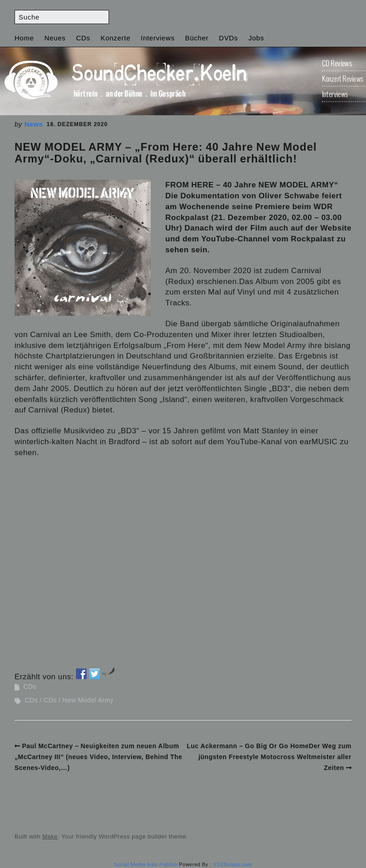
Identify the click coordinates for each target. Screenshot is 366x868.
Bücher (197, 38)
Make (50, 836)
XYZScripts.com (232, 864)
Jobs (256, 38)
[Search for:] (62, 17)
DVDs (228, 38)
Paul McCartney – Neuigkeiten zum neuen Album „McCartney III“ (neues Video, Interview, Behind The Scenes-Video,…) (98, 757)
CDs (83, 38)
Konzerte (116, 38)
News (34, 124)
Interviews (158, 38)
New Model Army (88, 700)
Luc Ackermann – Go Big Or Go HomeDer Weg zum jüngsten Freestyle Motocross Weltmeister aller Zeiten (269, 757)
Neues (55, 38)
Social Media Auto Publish (146, 864)
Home (24, 38)
